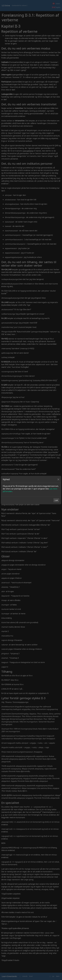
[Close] (58, 479)
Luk (56, 500)
